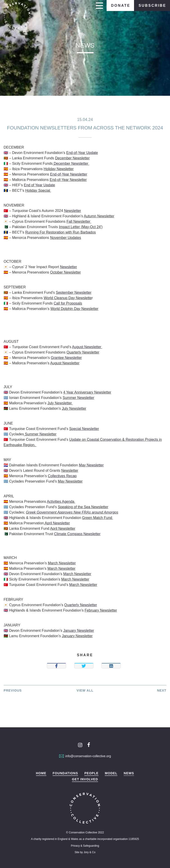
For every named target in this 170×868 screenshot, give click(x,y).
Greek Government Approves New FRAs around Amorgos (72, 512)
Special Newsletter (84, 429)
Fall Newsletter (79, 221)
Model (111, 773)
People (91, 773)
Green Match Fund (98, 518)
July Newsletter (60, 403)
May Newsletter (91, 465)
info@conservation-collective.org (85, 756)
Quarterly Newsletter (83, 352)
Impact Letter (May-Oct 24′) (81, 227)
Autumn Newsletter (99, 216)
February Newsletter (101, 610)
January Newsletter (79, 631)
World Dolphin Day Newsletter (74, 309)
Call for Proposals (68, 303)
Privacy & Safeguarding (85, 846)
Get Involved (85, 779)
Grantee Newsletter (66, 358)
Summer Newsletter (78, 398)
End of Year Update (39, 185)
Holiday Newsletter (59, 169)
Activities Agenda (61, 502)
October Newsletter (66, 272)
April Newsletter (57, 523)
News (129, 773)
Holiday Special (38, 190)
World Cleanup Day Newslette (68, 298)
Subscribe (152, 6)
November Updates (66, 238)
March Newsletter (62, 563)
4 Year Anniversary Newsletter (87, 392)
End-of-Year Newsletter (69, 174)
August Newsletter (87, 347)
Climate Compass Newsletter (77, 534)
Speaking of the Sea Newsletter (83, 507)
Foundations (65, 773)
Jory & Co (90, 852)
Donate (121, 6)
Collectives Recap (62, 476)
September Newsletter (74, 293)
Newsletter (73, 211)
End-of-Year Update (82, 153)
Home (41, 773)
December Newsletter (72, 158)
